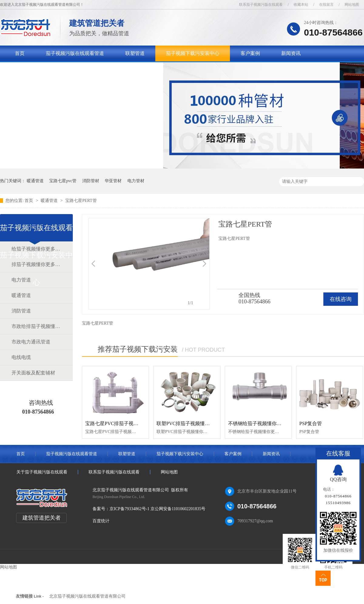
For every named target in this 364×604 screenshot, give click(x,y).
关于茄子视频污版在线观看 (44, 69)
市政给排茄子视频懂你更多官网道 (36, 326)
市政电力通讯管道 (31, 342)
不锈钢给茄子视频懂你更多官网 (262, 423)
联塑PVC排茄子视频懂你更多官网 (193, 423)
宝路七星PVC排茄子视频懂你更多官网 (126, 423)
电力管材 (136, 181)
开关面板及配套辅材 (33, 373)
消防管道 (21, 311)
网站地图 (352, 5)
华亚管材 (113, 181)
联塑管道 (135, 53)
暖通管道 (35, 181)
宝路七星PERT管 (81, 201)
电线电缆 (21, 357)
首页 (20, 53)
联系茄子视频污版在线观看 (261, 5)
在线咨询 (341, 299)
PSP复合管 (311, 423)
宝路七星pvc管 (63, 181)
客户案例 (250, 53)
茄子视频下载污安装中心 (193, 53)
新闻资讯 (291, 53)
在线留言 (326, 5)
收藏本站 (301, 5)
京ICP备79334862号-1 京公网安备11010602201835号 (157, 509)
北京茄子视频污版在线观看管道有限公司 (87, 596)
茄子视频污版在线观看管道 (75, 53)
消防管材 (91, 181)
